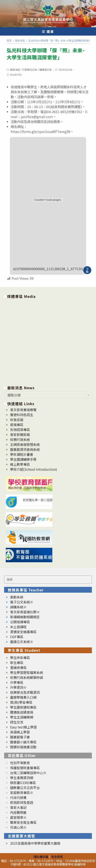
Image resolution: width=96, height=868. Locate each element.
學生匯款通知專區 (23, 707)
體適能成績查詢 (22, 712)
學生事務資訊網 (22, 778)
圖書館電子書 (20, 737)
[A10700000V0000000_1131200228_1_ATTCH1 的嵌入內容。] (48, 200)
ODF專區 (17, 637)
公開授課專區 (20, 622)
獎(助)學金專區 (21, 702)
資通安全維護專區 (23, 632)
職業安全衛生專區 (23, 822)
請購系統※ (18, 607)
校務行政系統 (20, 439)
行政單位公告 (30, 70)
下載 (87, 270)
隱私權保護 (41, 857)
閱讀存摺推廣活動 (23, 747)
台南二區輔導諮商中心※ (28, 773)
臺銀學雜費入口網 (23, 697)
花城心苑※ (18, 827)
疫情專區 (17, 425)
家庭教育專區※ (22, 793)
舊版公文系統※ (22, 642)
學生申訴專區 (20, 658)
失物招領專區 (20, 430)
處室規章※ (18, 817)
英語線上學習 (20, 732)
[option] (48, 341)
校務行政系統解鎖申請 (27, 677)
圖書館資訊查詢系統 (25, 449)
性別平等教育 (20, 763)
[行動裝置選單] (48, 31)
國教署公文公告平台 (25, 788)
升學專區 (17, 682)
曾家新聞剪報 (20, 435)
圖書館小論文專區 (23, 742)
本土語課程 (18, 627)
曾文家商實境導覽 (23, 410)
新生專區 (17, 663)
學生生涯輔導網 (22, 717)
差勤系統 (17, 597)
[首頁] (9, 40)
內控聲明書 (18, 812)
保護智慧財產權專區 (25, 768)
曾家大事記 (18, 807)
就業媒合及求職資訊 (25, 692)
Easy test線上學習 (23, 727)
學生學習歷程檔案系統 (27, 672)
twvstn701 (16, 75)
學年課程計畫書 (22, 454)
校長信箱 (17, 420)
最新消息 (15, 70)
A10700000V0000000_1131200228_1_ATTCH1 (48, 269)
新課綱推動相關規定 (25, 617)
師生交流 (17, 722)
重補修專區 (18, 667)
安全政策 (57, 857)
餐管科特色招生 (22, 415)
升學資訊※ (18, 687)
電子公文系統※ (22, 602)
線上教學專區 (20, 464)
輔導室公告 (46, 70)
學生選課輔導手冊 (23, 459)
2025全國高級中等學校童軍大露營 (35, 843)
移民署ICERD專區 (23, 783)
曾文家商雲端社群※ (25, 612)
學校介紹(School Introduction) (34, 469)
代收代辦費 (18, 798)
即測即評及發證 (22, 802)
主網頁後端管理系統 (25, 444)
